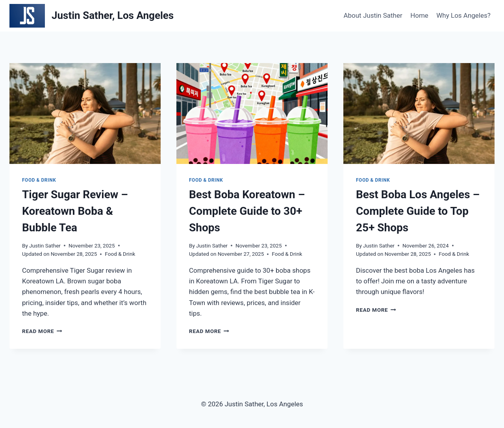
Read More (42, 331)
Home (419, 15)
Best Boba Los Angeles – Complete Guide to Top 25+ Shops (418, 211)
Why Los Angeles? (463, 15)
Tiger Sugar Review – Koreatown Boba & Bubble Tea (75, 211)
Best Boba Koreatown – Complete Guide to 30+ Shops (247, 211)
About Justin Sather (373, 15)
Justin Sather (45, 246)
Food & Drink (39, 180)
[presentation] (85, 114)
